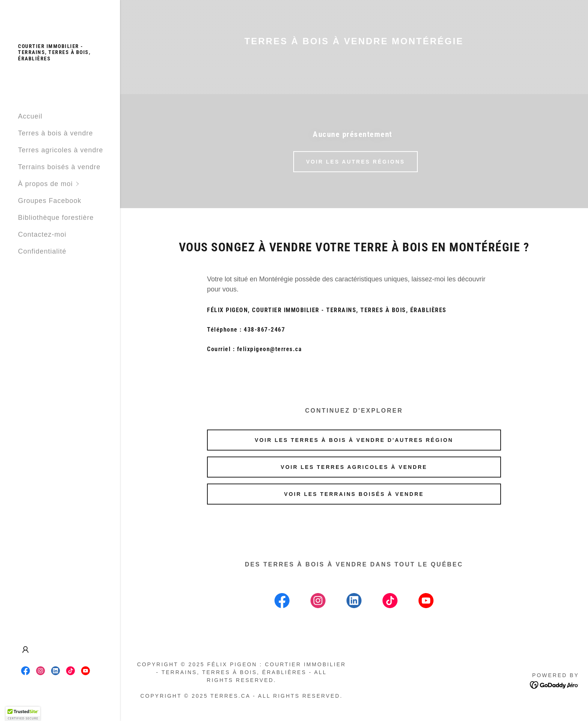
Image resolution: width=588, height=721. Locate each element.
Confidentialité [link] (42, 251)
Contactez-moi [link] (42, 234)
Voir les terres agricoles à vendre (354, 467)
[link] (60, 58)
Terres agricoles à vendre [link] (61, 150)
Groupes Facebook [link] (50, 201)
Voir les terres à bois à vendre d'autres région (354, 440)
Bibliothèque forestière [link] (56, 218)
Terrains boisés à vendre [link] (59, 167)
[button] (69, 184)
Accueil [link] (30, 116)
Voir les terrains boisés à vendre (354, 494)
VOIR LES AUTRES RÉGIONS (355, 162)
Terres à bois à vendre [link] (55, 133)
